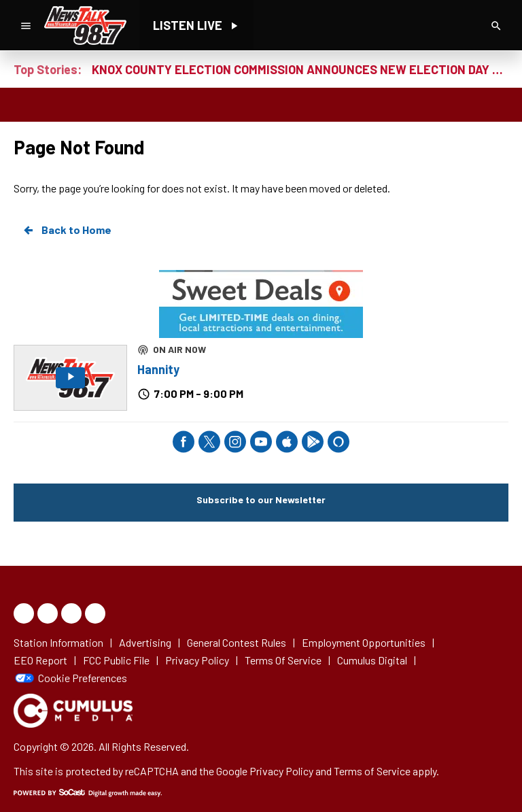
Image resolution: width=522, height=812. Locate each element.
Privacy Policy (281, 771)
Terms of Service (372, 771)
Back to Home (67, 230)
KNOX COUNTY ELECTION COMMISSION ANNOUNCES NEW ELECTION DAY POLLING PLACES (300, 69)
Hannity (158, 369)
